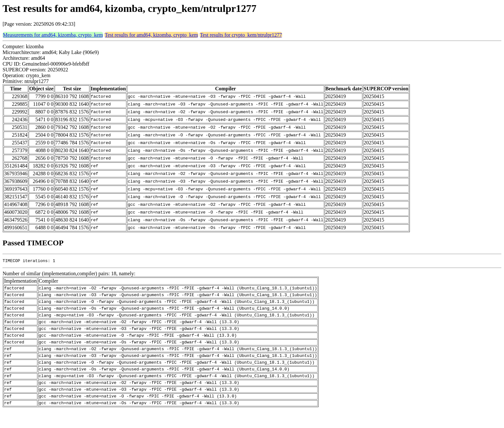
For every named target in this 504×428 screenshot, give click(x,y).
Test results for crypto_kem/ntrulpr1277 (241, 35)
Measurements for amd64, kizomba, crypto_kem (53, 35)
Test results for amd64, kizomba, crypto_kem (151, 35)
